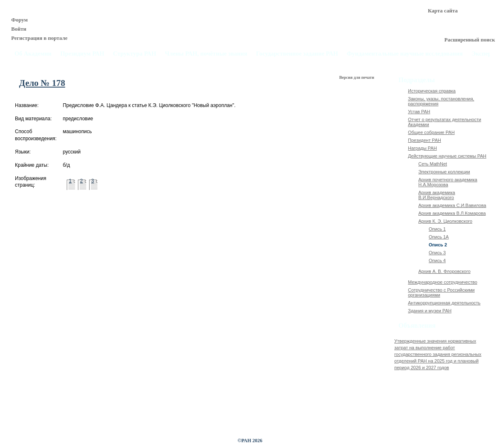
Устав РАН (419, 112)
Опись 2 (438, 245)
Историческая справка (432, 91)
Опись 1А (439, 237)
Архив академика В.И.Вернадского (437, 195)
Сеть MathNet (433, 164)
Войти (19, 29)
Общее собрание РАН (431, 132)
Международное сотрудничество (443, 282)
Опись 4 (437, 261)
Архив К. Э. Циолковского (445, 221)
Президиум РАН (82, 54)
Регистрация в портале (39, 38)
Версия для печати (357, 77)
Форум (19, 20)
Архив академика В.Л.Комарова (452, 213)
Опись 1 (437, 229)
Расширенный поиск (470, 40)
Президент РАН (425, 140)
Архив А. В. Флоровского (444, 271)
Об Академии (33, 54)
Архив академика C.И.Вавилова (452, 205)
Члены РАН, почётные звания (206, 54)
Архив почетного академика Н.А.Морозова (448, 182)
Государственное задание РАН (297, 54)
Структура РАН (135, 54)
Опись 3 (437, 253)
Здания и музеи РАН (430, 311)
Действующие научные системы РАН (447, 156)
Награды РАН (422, 148)
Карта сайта (443, 11)
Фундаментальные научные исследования (405, 54)
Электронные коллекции (444, 172)
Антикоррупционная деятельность (444, 303)
